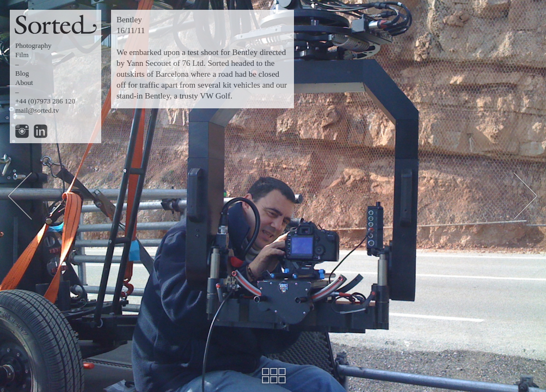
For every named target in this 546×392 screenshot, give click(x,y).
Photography (33, 45)
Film (22, 55)
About (24, 82)
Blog (22, 73)
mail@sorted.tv (37, 110)
